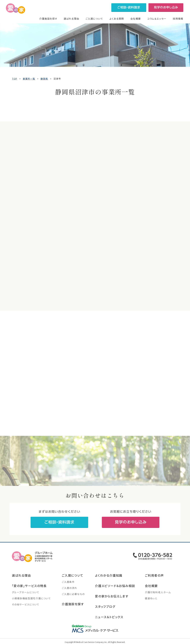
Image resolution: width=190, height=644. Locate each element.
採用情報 (178, 19)
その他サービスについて (26, 605)
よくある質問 (117, 19)
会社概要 (136, 19)
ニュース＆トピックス (109, 617)
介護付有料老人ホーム (158, 593)
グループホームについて (26, 593)
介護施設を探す (48, 19)
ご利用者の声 (154, 576)
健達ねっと (151, 599)
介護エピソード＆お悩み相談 (115, 586)
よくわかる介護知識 (109, 576)
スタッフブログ (105, 607)
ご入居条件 (68, 582)
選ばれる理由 (71, 19)
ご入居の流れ (69, 588)
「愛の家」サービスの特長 (29, 586)
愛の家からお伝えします (112, 597)
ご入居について (94, 19)
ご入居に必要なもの (73, 594)
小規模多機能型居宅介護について (31, 599)
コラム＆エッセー (157, 19)
